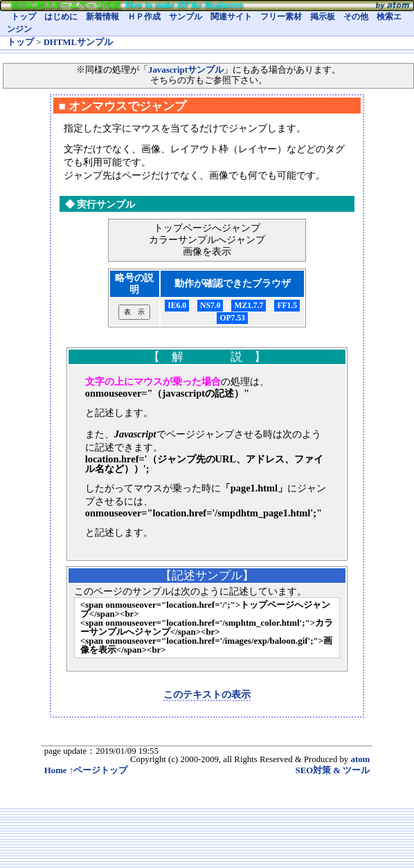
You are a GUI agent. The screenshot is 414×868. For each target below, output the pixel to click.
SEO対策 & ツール (333, 770)
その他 (356, 17)
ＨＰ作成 (144, 17)
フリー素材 (281, 17)
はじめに (61, 17)
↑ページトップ (98, 770)
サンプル (186, 17)
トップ (24, 17)
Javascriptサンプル (186, 70)
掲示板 (323, 17)
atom (360, 759)
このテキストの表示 (207, 694)
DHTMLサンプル (78, 42)
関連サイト (231, 17)
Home (56, 770)
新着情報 (102, 17)
